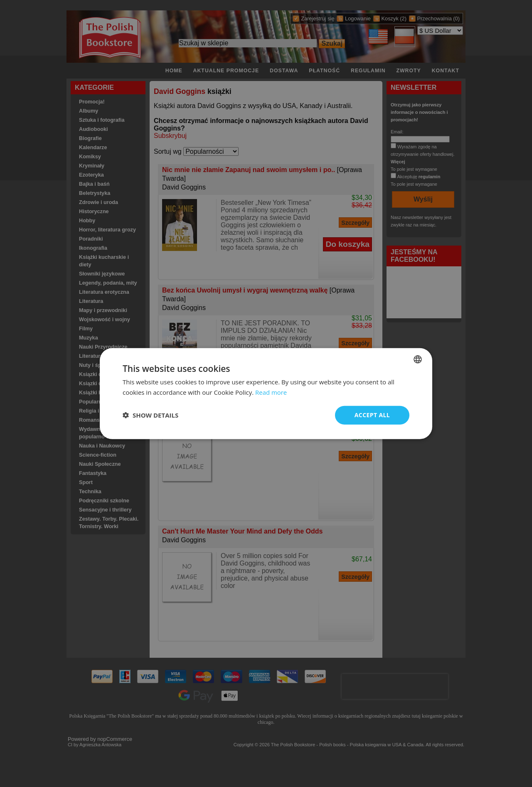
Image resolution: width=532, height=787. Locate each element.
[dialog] (266, 394)
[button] (150, 415)
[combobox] (418, 359)
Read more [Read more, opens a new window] (271, 392)
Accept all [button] (372, 415)
